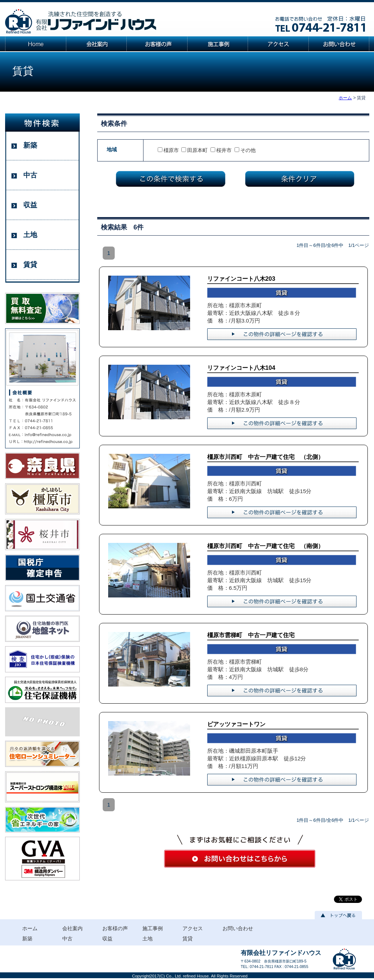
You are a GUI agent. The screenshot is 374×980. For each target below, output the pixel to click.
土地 (30, 235)
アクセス (193, 928)
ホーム (345, 98)
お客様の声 (115, 928)
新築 (30, 145)
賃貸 (30, 265)
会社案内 (72, 928)
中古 (30, 175)
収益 (30, 205)
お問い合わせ (238, 928)
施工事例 (153, 928)
